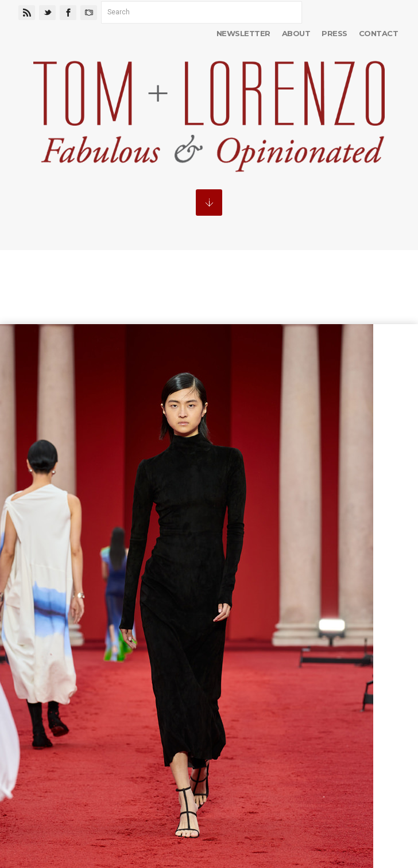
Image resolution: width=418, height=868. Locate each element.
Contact (378, 33)
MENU (209, 203)
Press (334, 33)
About (296, 33)
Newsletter (243, 33)
